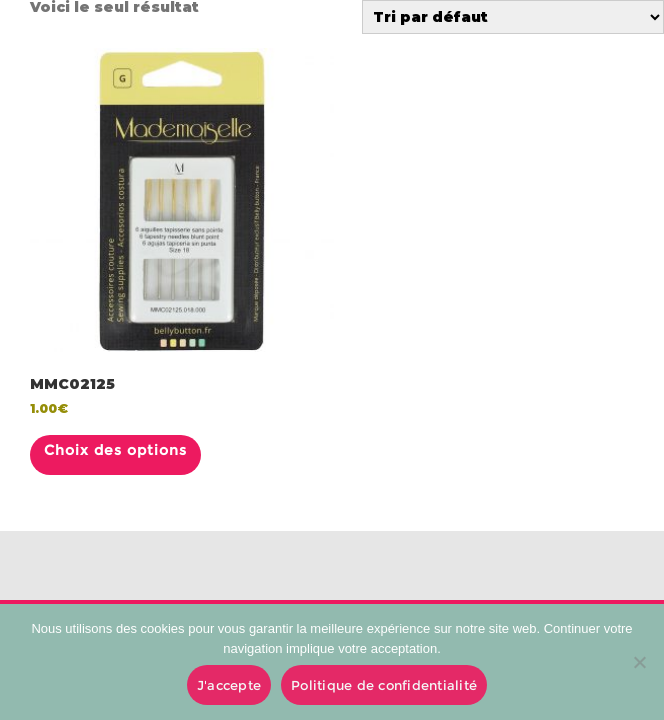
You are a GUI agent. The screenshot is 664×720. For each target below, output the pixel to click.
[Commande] (513, 17)
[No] (639, 662)
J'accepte (229, 685)
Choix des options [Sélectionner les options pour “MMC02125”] (115, 450)
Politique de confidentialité (384, 685)
